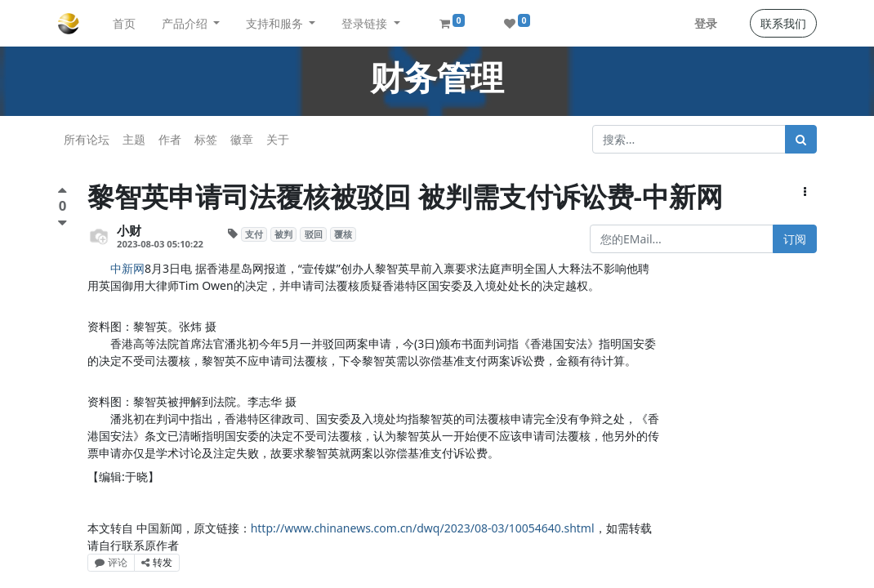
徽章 (242, 139)
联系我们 (783, 23)
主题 (134, 139)
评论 (111, 562)
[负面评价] (62, 223)
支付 (254, 234)
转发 (157, 562)
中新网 (127, 268)
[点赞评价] (62, 192)
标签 (206, 139)
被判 (283, 234)
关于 (278, 139)
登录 (706, 23)
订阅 (795, 239)
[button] (805, 192)
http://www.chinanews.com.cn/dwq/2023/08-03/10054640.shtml (423, 528)
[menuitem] (124, 23)
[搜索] (801, 139)
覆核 (343, 234)
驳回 (314, 234)
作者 (170, 139)
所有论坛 (87, 139)
